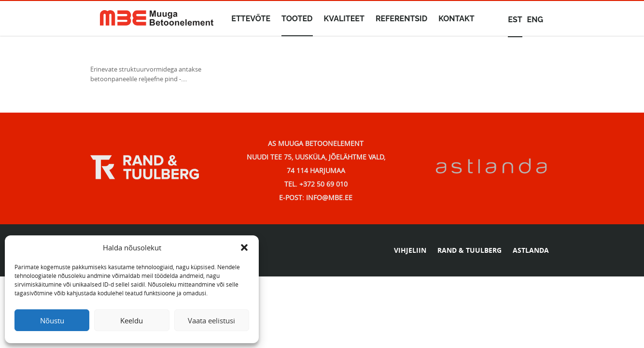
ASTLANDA (531, 250)
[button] (244, 247)
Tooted (297, 19)
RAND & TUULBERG (469, 250)
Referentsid (401, 19)
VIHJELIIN (410, 250)
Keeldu (132, 320)
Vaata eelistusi (211, 320)
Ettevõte (251, 19)
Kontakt (456, 19)
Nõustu (52, 320)
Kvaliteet (344, 19)
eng (535, 20)
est (515, 20)
